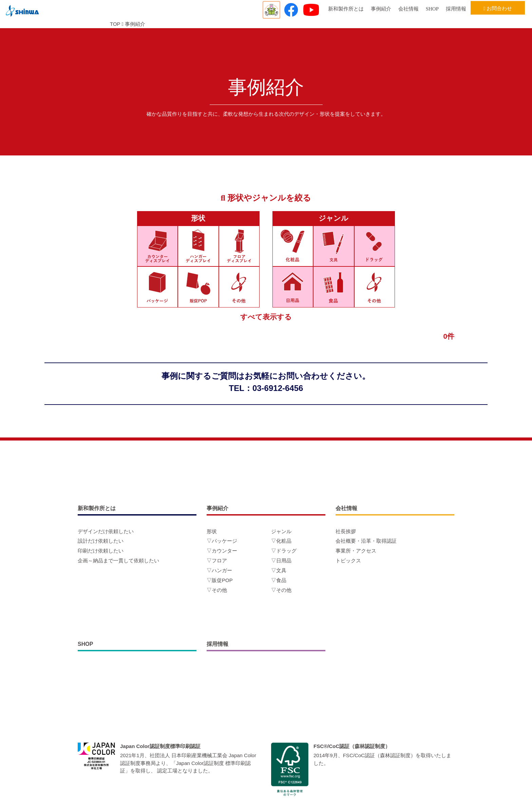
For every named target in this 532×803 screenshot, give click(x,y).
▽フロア (217, 561)
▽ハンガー (219, 570)
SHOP (432, 9)
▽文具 (279, 570)
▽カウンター (222, 551)
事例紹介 (381, 9)
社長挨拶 (346, 531)
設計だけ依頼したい (101, 541)
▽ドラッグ (284, 551)
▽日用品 (281, 561)
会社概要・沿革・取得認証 (366, 541)
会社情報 (408, 9)
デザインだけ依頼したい (106, 531)
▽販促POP (220, 580)
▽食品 (279, 580)
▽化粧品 (281, 541)
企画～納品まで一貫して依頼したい (118, 561)
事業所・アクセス (356, 551)
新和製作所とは (346, 9)
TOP (115, 24)
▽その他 (217, 590)
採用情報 (456, 9)
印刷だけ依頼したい (101, 551)
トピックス (348, 561)
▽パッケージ (222, 541)
